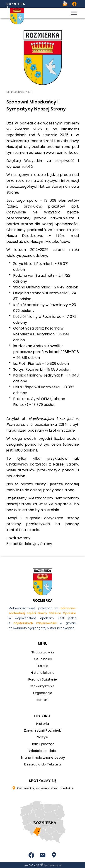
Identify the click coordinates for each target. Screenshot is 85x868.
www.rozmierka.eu (62, 153)
